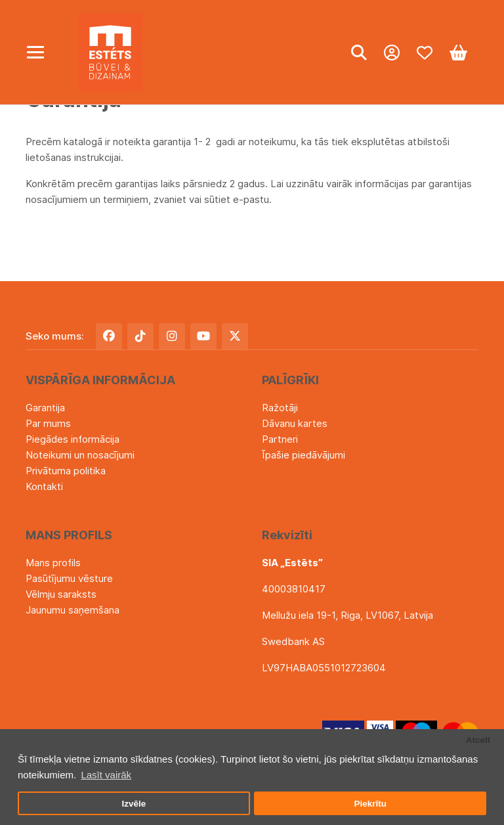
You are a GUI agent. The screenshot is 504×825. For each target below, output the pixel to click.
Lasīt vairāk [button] (106, 775)
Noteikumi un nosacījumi (80, 455)
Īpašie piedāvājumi (304, 455)
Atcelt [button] (478, 740)
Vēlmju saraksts (61, 594)
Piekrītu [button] (370, 804)
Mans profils (53, 563)
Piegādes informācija (73, 439)
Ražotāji (280, 408)
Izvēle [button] (134, 804)
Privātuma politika (66, 471)
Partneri (280, 439)
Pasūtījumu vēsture (69, 578)
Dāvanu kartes (295, 423)
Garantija (45, 408)
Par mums (48, 423)
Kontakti (44, 486)
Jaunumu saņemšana (73, 610)
